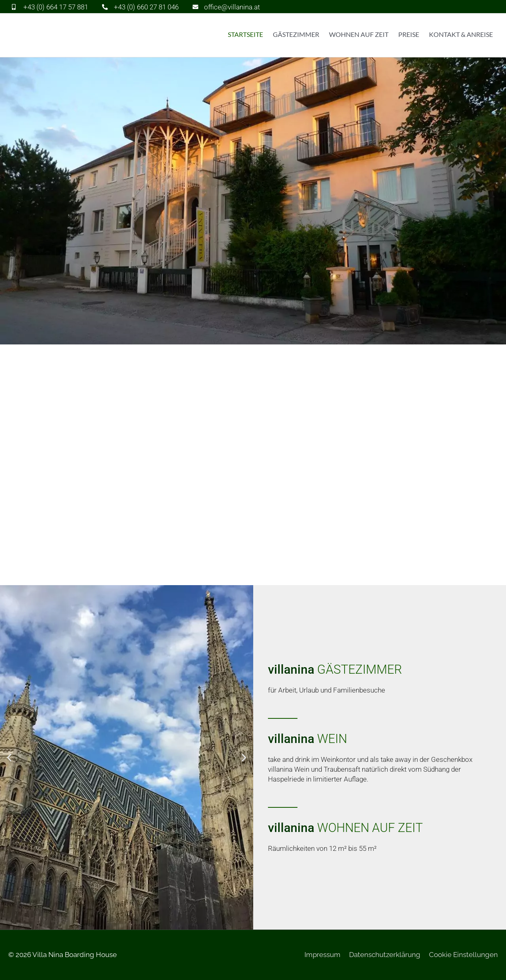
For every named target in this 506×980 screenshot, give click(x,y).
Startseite (245, 34)
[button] (9, 758)
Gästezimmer (296, 34)
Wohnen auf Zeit (359, 34)
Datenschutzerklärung (385, 955)
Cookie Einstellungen (463, 955)
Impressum (322, 955)
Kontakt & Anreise (461, 34)
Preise (409, 34)
